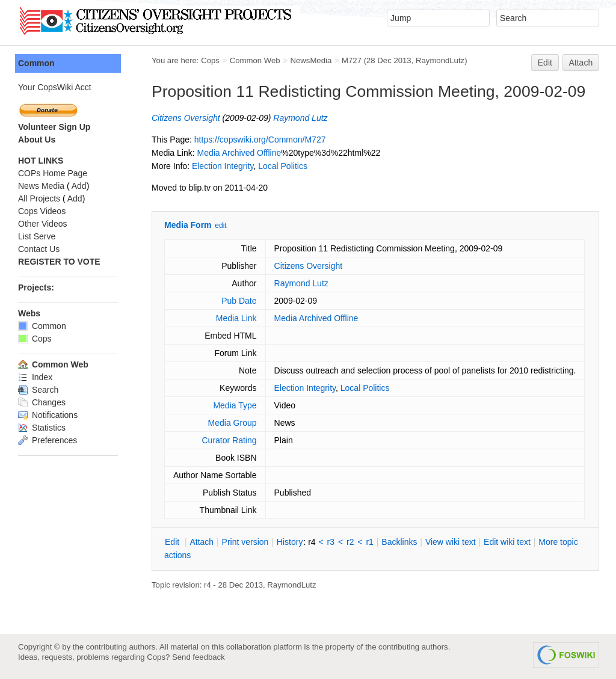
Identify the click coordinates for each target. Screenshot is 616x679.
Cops (210, 60)
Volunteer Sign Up (54, 127)
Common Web (255, 60)
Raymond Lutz (300, 118)
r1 (369, 542)
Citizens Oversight (186, 118)
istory (290, 542)
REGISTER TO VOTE (59, 262)
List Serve (37, 236)
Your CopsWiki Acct (55, 87)
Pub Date (239, 301)
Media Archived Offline (239, 153)
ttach (202, 542)
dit (173, 542)
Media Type (235, 405)
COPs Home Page (53, 173)
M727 (352, 60)
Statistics (42, 428)
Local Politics (283, 166)
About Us (37, 140)
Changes (42, 402)
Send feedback (199, 657)
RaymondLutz (440, 60)
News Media (41, 186)
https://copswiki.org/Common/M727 (260, 140)
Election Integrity (223, 166)
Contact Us (39, 249)
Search (38, 390)
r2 (350, 542)
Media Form (188, 225)
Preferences (48, 440)
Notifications (48, 415)
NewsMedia (311, 60)
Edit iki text (507, 542)
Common (36, 63)
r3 (331, 542)
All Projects (39, 198)
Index (35, 377)
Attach (581, 63)
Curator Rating (229, 440)
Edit (545, 63)
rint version (245, 542)
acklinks (399, 542)
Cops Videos (42, 211)
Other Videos (42, 224)
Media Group (233, 423)
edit (220, 226)
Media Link (236, 318)
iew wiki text (451, 542)
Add (79, 186)
